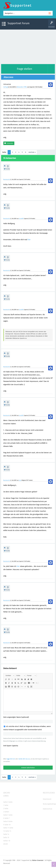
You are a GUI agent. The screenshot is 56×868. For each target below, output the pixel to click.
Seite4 (7, 812)
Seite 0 (6, 802)
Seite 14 (6, 834)
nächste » (32, 152)
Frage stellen (24, 69)
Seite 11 (6, 828)
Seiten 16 (7, 841)
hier (29, 240)
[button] (10, 676)
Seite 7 (7, 818)
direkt (6, 844)
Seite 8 (6, 821)
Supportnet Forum (19, 23)
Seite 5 (6, 815)
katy (20, 480)
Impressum (47, 799)
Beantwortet (7, 179)
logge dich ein (11, 759)
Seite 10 (8, 825)
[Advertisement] (28, 46)
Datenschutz (48, 809)
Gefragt (6, 87)
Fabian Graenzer (38, 860)
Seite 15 (6, 837)
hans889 (21, 219)
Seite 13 (8, 831)
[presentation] (20, 752)
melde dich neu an (24, 759)
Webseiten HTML (22, 87)
